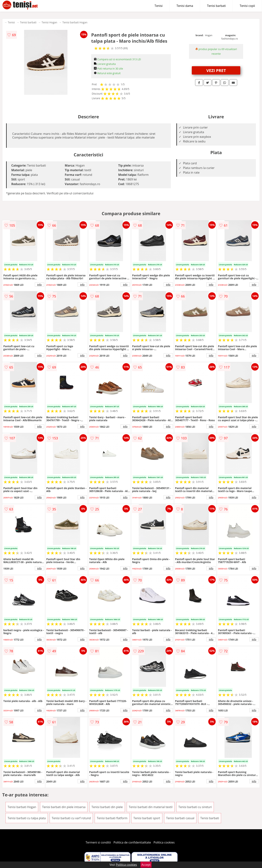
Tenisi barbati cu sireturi (195, 807)
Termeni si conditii (98, 842)
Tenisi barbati (216, 6)
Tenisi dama (185, 6)
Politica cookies (164, 842)
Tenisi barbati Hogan (75, 22)
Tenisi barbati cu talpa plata (27, 818)
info (39, 285)
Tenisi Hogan (49, 22)
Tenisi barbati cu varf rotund (71, 818)
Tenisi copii (247, 6)
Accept (146, 865)
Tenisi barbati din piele (107, 807)
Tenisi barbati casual (180, 818)
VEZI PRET (216, 70)
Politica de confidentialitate (132, 842)
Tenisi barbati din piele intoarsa (64, 807)
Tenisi (159, 6)
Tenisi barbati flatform (112, 818)
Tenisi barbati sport (147, 818)
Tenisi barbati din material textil (151, 807)
